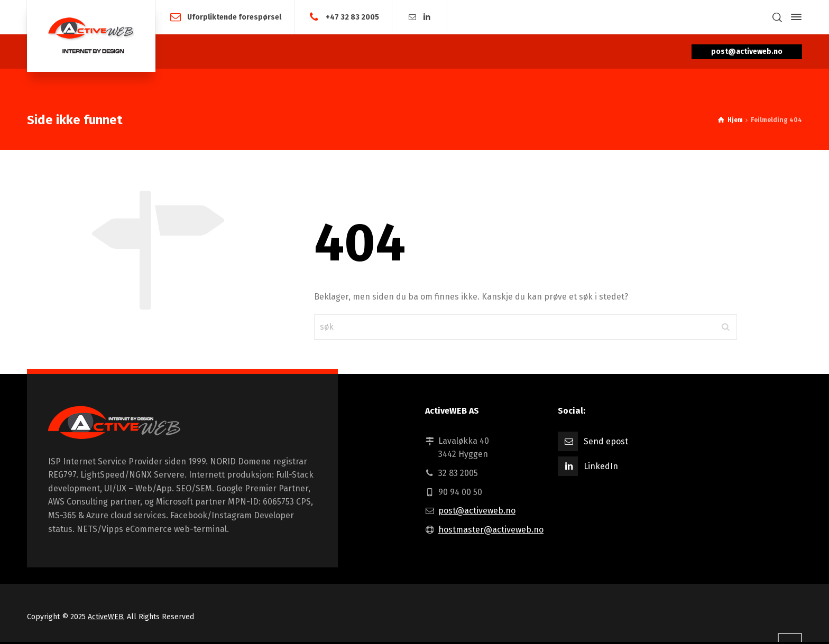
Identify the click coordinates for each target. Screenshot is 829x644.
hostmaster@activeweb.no (491, 530)
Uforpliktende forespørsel (234, 17)
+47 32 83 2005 (352, 17)
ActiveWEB (105, 617)
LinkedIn (601, 466)
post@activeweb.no (477, 511)
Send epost (606, 441)
